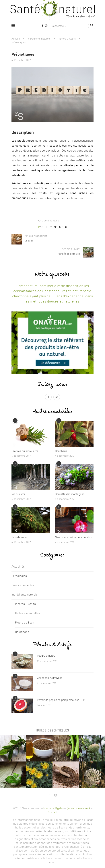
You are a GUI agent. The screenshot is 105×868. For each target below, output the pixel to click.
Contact (53, 812)
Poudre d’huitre (46, 656)
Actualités (18, 567)
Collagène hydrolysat (49, 678)
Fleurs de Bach (25, 623)
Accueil (16, 39)
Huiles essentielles (27, 614)
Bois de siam (19, 537)
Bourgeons (22, 632)
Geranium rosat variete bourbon (74, 537)
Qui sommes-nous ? (78, 809)
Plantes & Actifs (67, 39)
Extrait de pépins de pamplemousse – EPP (62, 700)
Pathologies (19, 576)
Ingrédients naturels (39, 39)
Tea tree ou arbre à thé (25, 451)
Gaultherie (61, 451)
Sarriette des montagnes (70, 494)
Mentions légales (54, 809)
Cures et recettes (23, 586)
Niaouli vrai (18, 494)
